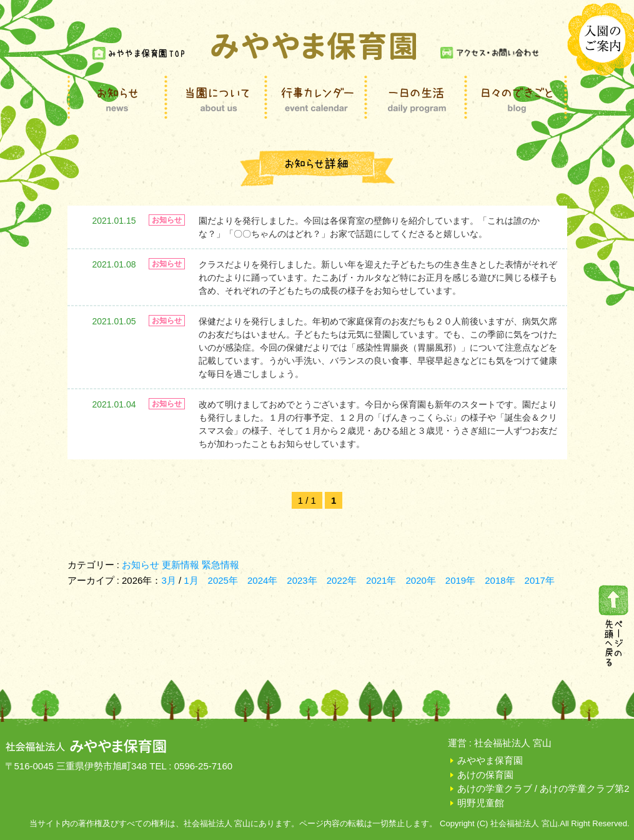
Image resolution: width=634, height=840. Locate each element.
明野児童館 (481, 803)
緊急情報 (220, 565)
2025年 (223, 580)
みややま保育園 (490, 760)
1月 (191, 580)
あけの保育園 (485, 775)
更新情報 (181, 565)
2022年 (342, 580)
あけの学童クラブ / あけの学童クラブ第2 (543, 788)
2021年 (381, 580)
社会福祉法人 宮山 (513, 743)
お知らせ (141, 565)
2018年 (500, 580)
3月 (170, 580)
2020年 (420, 580)
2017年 (540, 580)
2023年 (302, 580)
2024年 (262, 580)
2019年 (460, 580)
